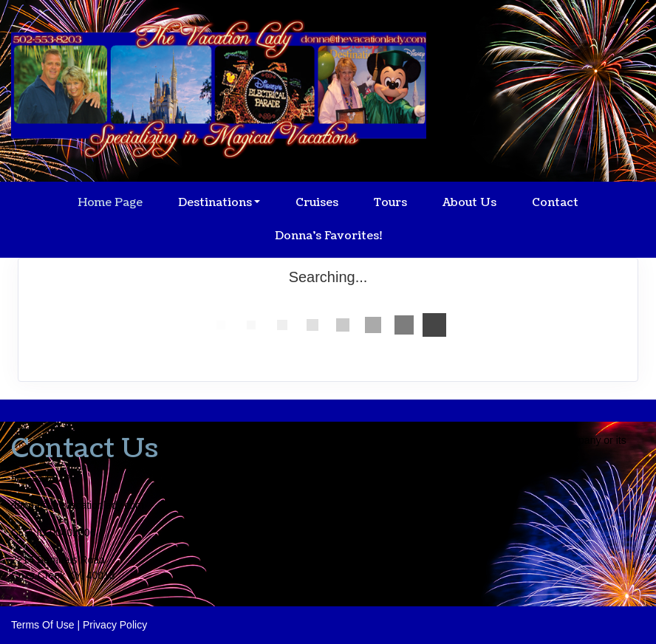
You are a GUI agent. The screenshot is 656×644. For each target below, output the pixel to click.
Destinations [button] (215, 203)
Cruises (317, 203)
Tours (390, 203)
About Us (469, 203)
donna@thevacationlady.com (78, 505)
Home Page (110, 203)
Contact (555, 203)
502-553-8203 (43, 478)
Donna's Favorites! (328, 236)
